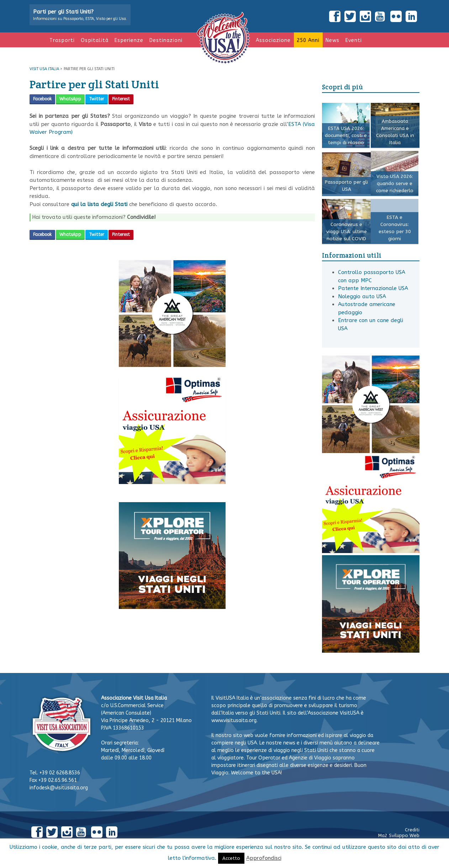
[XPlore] (172, 607)
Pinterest (121, 99)
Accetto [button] (231, 858)
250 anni (308, 40)
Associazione (273, 40)
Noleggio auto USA (362, 296)
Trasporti (62, 40)
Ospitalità (95, 40)
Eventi (354, 40)
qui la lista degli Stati (99, 204)
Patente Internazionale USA (373, 288)
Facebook (42, 99)
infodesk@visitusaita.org (59, 788)
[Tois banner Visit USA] (172, 482)
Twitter (97, 99)
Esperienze (129, 40)
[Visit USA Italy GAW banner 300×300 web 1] (172, 365)
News (332, 40)
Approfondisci (264, 858)
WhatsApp (70, 99)
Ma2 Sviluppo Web (399, 835)
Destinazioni (166, 40)
